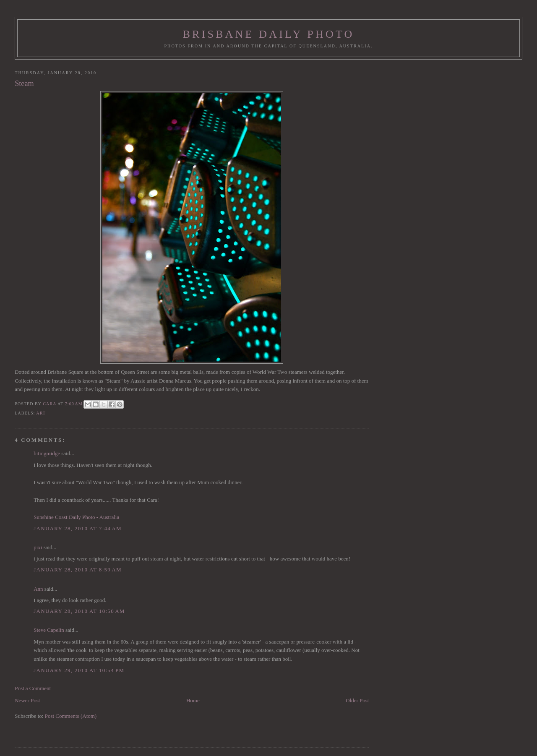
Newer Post (27, 700)
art (41, 413)
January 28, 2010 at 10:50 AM (79, 611)
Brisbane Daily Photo (268, 34)
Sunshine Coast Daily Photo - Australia (76, 517)
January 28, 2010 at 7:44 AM (78, 528)
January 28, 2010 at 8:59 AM (78, 570)
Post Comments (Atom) (71, 716)
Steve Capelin (49, 630)
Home (193, 700)
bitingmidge (47, 453)
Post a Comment (33, 688)
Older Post (357, 700)
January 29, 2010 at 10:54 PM (79, 670)
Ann (38, 589)
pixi (38, 547)
